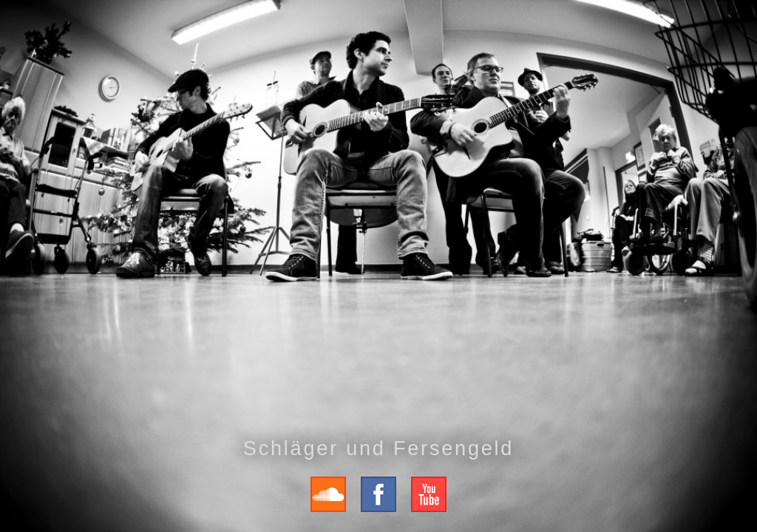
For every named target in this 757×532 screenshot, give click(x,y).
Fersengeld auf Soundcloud (328, 494)
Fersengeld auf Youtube (429, 494)
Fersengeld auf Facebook (378, 494)
